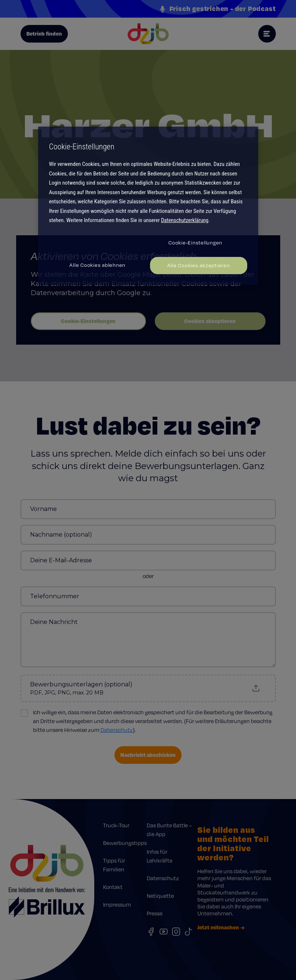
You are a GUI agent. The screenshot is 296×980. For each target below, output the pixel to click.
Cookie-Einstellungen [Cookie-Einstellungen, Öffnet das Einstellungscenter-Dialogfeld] (195, 243)
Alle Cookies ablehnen (97, 265)
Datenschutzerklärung (185, 220)
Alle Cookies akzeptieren (199, 265)
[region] (148, 205)
